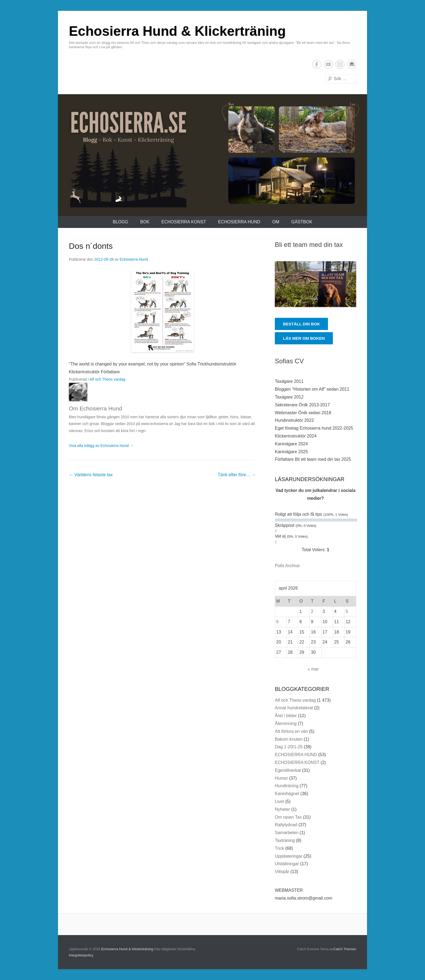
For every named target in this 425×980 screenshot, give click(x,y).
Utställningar (287, 864)
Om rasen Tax (288, 817)
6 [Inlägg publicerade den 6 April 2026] (277, 622)
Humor (281, 778)
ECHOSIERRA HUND (239, 222)
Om (276, 222)
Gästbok (302, 222)
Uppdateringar (289, 856)
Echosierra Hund (134, 259)
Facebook (317, 64)
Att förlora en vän (291, 731)
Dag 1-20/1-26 (289, 747)
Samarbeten (287, 833)
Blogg (120, 222)
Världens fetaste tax (91, 475)
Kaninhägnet (287, 794)
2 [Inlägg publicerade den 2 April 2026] (312, 611)
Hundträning (287, 786)
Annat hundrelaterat (294, 708)
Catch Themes (345, 949)
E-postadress (352, 64)
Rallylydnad (286, 825)
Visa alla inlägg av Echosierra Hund (101, 446)
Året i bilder (286, 716)
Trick (279, 848)
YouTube (328, 64)
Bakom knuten (289, 739)
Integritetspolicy (81, 955)
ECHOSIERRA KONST (184, 222)
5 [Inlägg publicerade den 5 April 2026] (347, 611)
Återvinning (286, 723)
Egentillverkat (288, 770)
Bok (145, 222)
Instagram (340, 64)
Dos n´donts (91, 246)
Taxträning (285, 840)
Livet (279, 801)
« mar (313, 669)
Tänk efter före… (237, 475)
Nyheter (282, 809)
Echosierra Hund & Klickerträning (177, 31)
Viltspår (282, 872)
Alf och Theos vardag (107, 379)
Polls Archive (287, 566)
